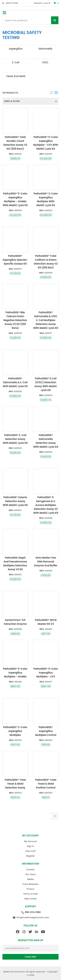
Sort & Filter (30, 101)
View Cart (31, 851)
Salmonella (45, 49)
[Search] (55, 20)
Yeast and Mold (16, 76)
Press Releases (30, 884)
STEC (45, 62)
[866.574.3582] (10, 3)
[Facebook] (18, 932)
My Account (30, 841)
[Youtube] (43, 932)
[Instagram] (24, 932)
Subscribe (31, 957)
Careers (30, 870)
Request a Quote (42, 3)
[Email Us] (30, 917)
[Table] (56, 93)
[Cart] (56, 3)
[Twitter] (30, 932)
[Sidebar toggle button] (4, 13)
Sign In (31, 846)
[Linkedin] (37, 932)
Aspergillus (16, 49)
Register (30, 856)
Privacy (31, 889)
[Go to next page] (55, 816)
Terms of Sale (30, 894)
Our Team (30, 874)
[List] (51, 93)
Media (30, 879)
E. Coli (16, 62)
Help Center (30, 899)
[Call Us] (30, 912)
